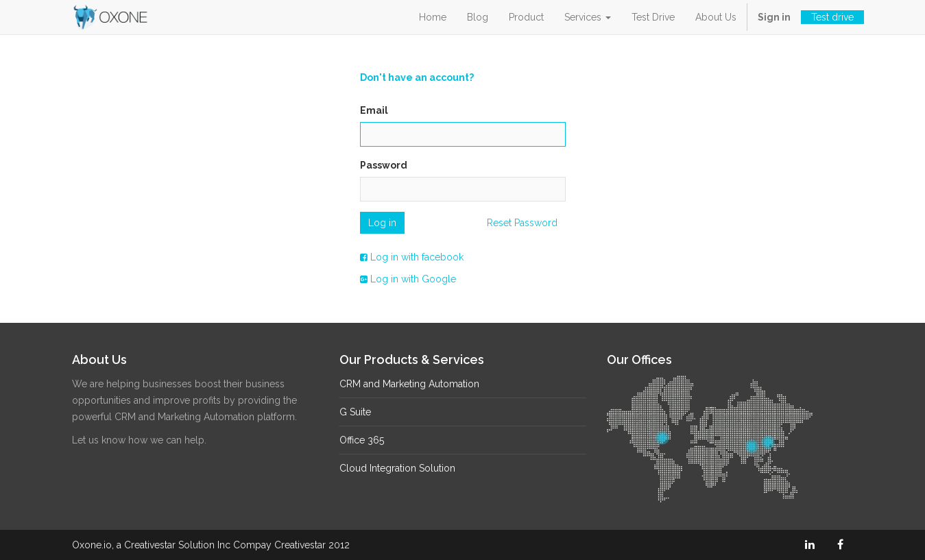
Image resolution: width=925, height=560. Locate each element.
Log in (382, 223)
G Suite (355, 412)
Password (384, 165)
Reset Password (522, 223)
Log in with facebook (412, 257)
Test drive (832, 17)
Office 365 (362, 440)
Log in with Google (408, 279)
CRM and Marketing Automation (409, 384)
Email (374, 110)
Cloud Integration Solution (397, 468)
